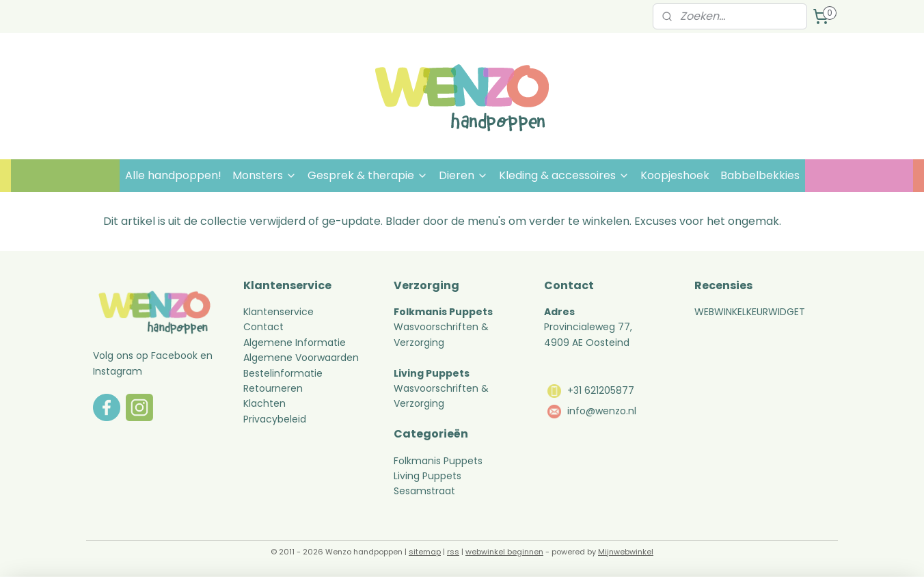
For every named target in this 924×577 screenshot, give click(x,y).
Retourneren (274, 388)
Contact (263, 327)
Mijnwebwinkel (626, 552)
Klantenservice (278, 312)
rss (453, 552)
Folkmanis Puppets (438, 461)
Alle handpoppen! (173, 175)
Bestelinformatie (283, 373)
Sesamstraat (424, 491)
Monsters (264, 175)
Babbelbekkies (760, 175)
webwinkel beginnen (504, 552)
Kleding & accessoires (564, 175)
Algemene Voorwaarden (301, 358)
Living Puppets (427, 476)
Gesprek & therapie (368, 175)
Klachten (264, 403)
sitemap (425, 552)
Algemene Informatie (295, 343)
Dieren (463, 175)
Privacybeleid (275, 419)
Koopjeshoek (675, 175)
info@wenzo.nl (602, 411)
